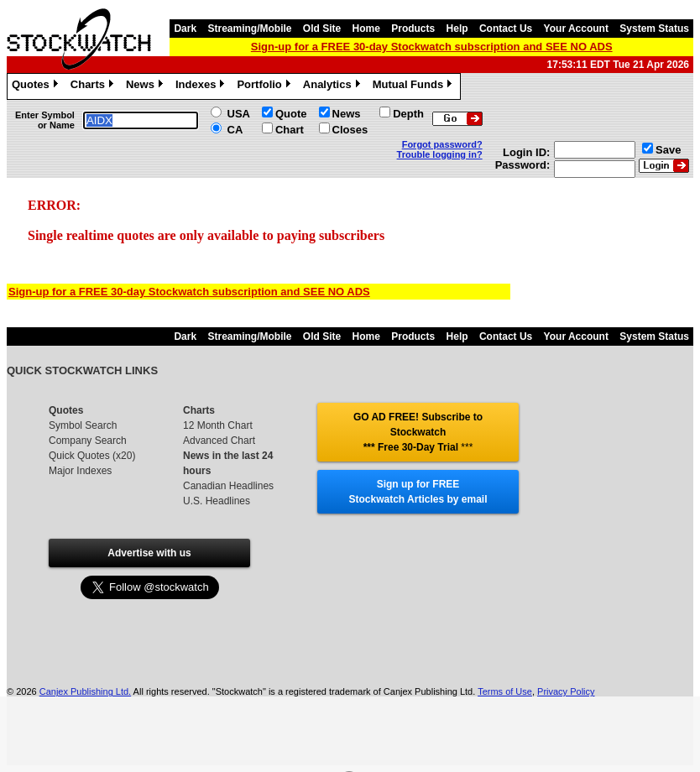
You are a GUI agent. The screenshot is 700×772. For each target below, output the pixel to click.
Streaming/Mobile (249, 29)
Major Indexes (80, 471)
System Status (654, 29)
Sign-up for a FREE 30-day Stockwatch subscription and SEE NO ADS (432, 47)
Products (413, 29)
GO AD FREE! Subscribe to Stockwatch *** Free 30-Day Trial (418, 432)
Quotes (37, 86)
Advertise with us (149, 553)
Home (366, 29)
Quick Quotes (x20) (92, 456)
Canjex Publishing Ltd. (85, 691)
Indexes (202, 86)
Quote (291, 114)
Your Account (576, 29)
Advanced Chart (219, 441)
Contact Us (506, 29)
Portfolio (265, 86)
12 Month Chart (218, 425)
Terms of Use (505, 691)
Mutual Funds (415, 86)
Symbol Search (83, 425)
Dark (185, 29)
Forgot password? (442, 144)
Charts (94, 86)
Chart (290, 130)
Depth (408, 114)
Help (457, 29)
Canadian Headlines (228, 486)
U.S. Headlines (217, 501)
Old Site (322, 29)
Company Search (88, 441)
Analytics (334, 86)
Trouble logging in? (440, 154)
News (146, 86)
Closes (350, 130)
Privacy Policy (566, 691)
